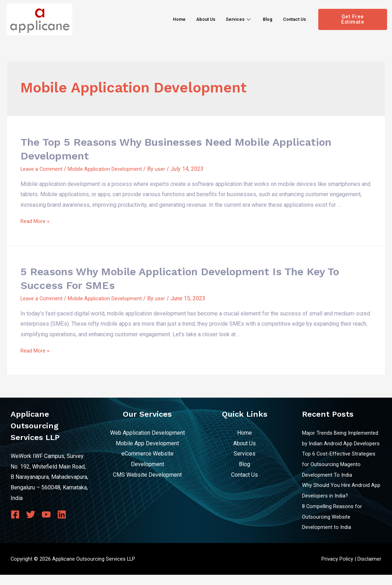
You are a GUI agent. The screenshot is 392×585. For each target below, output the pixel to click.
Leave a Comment (43, 169)
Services (231, 19)
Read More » (36, 221)
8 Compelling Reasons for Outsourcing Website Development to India (334, 527)
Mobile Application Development (111, 169)
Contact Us (292, 19)
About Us (195, 19)
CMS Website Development (147, 474)
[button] (353, 19)
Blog (262, 19)
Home (165, 19)
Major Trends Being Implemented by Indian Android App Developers (340, 443)
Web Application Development (147, 433)
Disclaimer (369, 569)
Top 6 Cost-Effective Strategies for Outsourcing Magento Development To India (341, 475)
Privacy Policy (337, 569)
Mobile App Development (147, 443)
